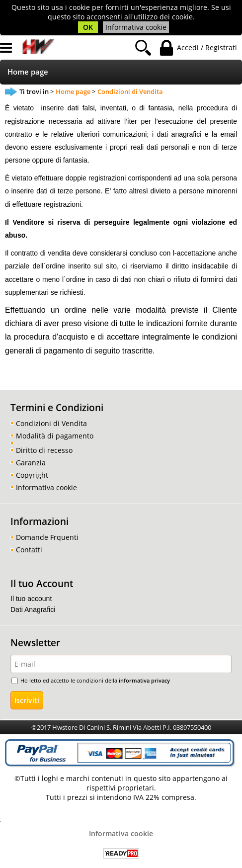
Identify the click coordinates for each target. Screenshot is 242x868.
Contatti (29, 550)
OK (88, 27)
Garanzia (31, 463)
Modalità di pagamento (55, 436)
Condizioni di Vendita (51, 423)
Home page (28, 72)
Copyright (32, 475)
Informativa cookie (136, 27)
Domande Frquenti (47, 537)
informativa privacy (144, 680)
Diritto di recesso (44, 450)
